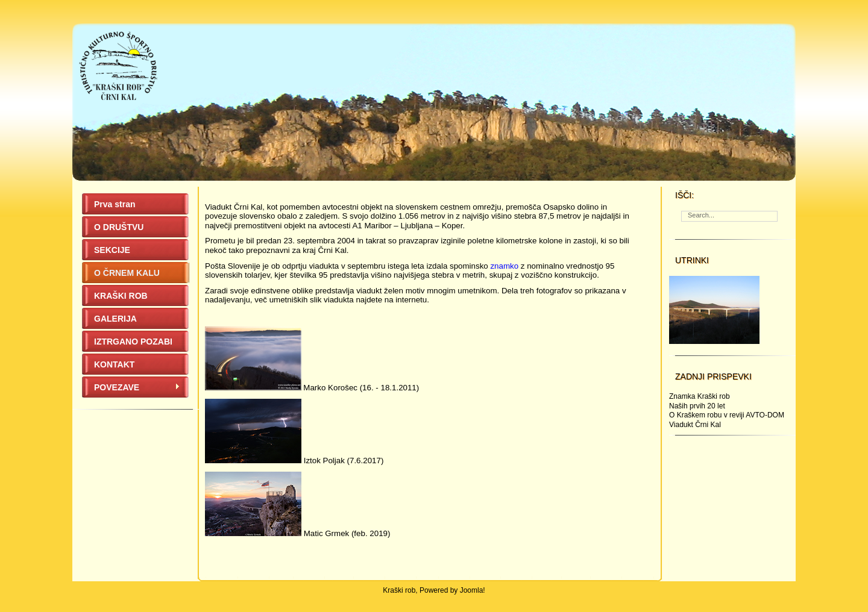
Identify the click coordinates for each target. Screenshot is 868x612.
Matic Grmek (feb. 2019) (347, 533)
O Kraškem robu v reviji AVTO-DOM (727, 415)
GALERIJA (115, 319)
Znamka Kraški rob (700, 396)
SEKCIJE (112, 250)
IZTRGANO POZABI (133, 342)
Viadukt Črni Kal (695, 425)
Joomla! (473, 590)
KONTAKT (114, 364)
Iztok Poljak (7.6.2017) (344, 461)
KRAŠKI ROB (121, 296)
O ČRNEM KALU (127, 273)
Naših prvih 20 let (697, 406)
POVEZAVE (137, 387)
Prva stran (115, 204)
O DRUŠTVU (119, 227)
